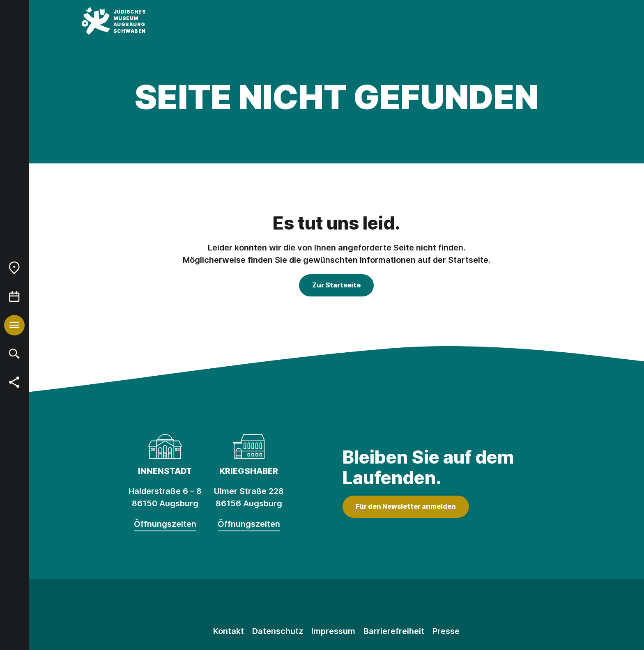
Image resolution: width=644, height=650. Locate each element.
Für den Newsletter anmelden (406, 506)
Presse (446, 631)
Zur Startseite (336, 285)
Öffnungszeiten (165, 524)
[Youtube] (373, 604)
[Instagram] (299, 604)
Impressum (333, 631)
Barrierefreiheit (394, 631)
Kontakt (229, 631)
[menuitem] (14, 268)
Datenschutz (278, 631)
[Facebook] (336, 604)
